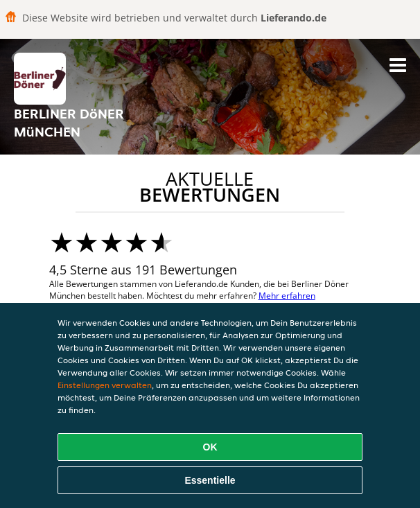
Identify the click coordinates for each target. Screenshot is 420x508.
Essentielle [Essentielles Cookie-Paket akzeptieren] (210, 480)
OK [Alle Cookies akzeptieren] (210, 447)
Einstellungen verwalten (105, 385)
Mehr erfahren (287, 296)
